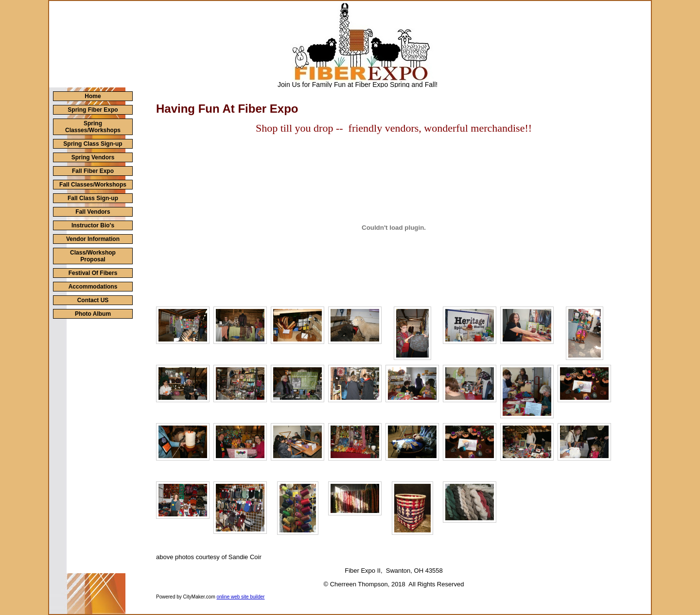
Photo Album (93, 314)
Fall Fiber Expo (93, 171)
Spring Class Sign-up (93, 144)
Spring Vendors (93, 157)
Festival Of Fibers (93, 273)
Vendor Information (93, 239)
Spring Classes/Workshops (93, 127)
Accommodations (93, 287)
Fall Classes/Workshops (93, 185)
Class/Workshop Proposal (93, 256)
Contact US (93, 300)
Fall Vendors (93, 212)
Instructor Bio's (93, 225)
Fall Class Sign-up (93, 198)
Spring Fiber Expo (93, 110)
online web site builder (241, 597)
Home (93, 96)
